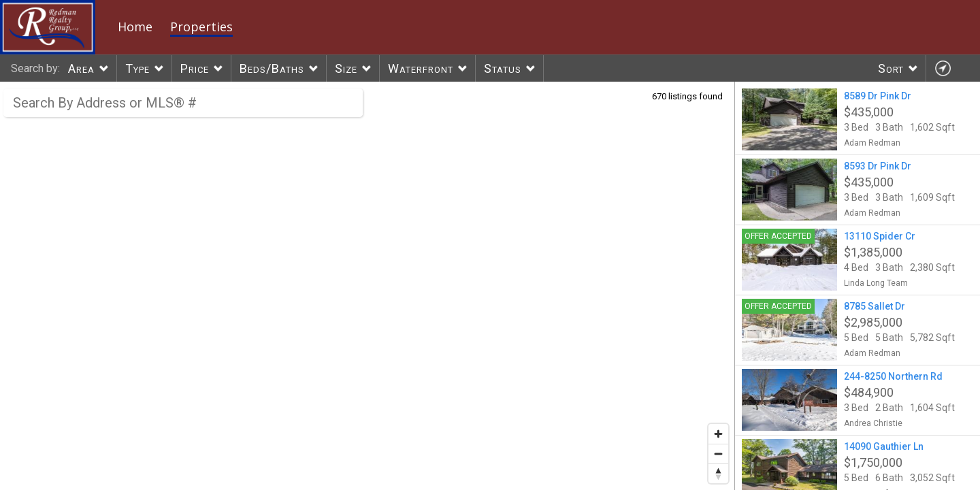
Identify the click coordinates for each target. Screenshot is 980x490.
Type (137, 68)
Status (503, 68)
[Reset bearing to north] (718, 473)
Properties (201, 27)
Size (346, 68)
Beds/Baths (272, 68)
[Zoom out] (718, 454)
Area (81, 68)
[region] (367, 286)
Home (135, 27)
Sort (891, 68)
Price (195, 68)
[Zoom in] (718, 434)
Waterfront (421, 68)
